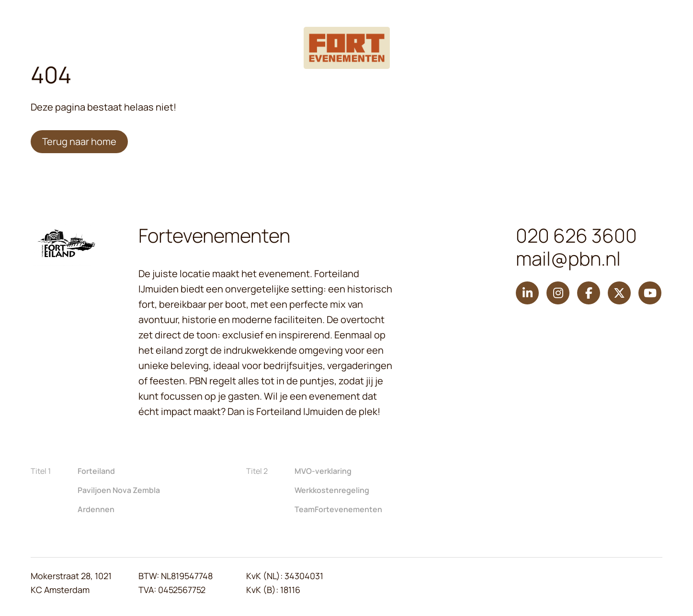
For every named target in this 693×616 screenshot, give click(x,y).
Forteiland (96, 471)
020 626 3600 (576, 235)
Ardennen (96, 509)
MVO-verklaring (323, 471)
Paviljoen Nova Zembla (119, 490)
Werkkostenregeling (332, 490)
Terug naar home (79, 141)
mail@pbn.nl (568, 258)
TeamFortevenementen (338, 509)
